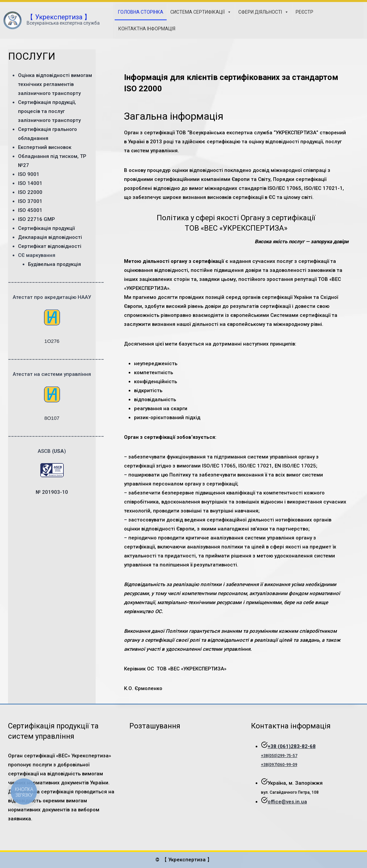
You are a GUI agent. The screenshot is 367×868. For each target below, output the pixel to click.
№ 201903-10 (52, 492)
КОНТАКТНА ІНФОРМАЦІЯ (147, 29)
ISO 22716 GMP (36, 219)
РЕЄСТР (304, 12)
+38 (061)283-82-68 (292, 746)
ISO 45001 (30, 210)
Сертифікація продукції (46, 228)
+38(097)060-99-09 (279, 765)
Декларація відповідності (50, 237)
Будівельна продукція (54, 264)
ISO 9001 (29, 174)
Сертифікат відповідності (50, 246)
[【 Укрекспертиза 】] (51, 20)
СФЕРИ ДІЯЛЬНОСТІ (263, 12)
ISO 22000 (30, 192)
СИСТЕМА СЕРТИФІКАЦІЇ (201, 12)
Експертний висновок (45, 147)
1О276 (52, 341)
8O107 (52, 418)
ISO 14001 (30, 183)
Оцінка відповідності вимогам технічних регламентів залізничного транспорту (55, 84)
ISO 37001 (30, 201)
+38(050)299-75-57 (279, 756)
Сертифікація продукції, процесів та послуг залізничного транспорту (49, 111)
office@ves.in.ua (287, 802)
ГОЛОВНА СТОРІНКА (141, 12)
